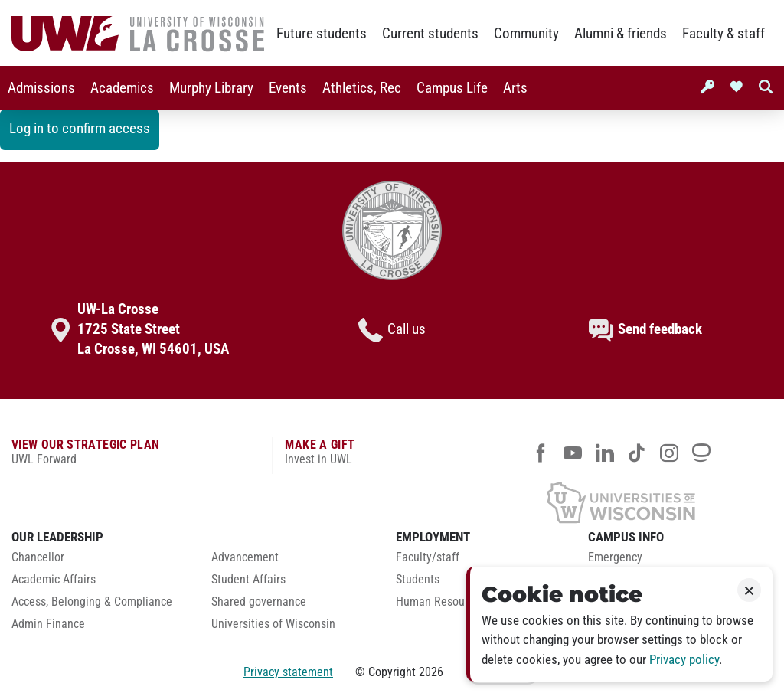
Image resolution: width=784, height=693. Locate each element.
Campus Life (452, 88)
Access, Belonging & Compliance (92, 602)
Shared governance (259, 602)
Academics (122, 88)
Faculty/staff (428, 557)
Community (526, 34)
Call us (392, 330)
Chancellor (38, 557)
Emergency (615, 557)
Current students (430, 34)
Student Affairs (248, 580)
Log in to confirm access (80, 129)
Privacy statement (288, 672)
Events (288, 88)
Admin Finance (48, 624)
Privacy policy (684, 660)
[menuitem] (41, 88)
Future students (322, 34)
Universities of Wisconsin (273, 624)
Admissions (41, 88)
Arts (515, 88)
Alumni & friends (621, 34)
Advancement (245, 557)
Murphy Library (211, 88)
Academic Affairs (54, 580)
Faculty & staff (724, 34)
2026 (431, 672)
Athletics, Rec (362, 88)
